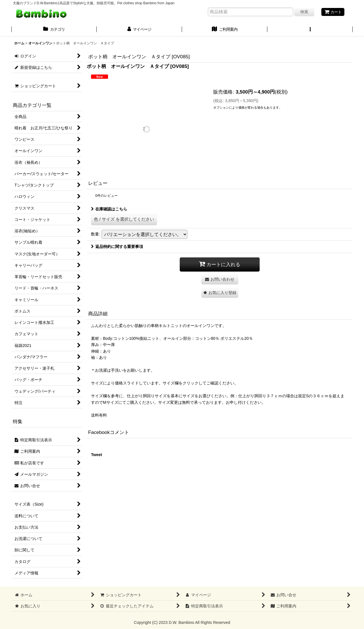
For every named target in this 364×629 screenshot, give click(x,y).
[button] (310, 30)
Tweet (97, 455)
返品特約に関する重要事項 (117, 247)
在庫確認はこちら (109, 209)
